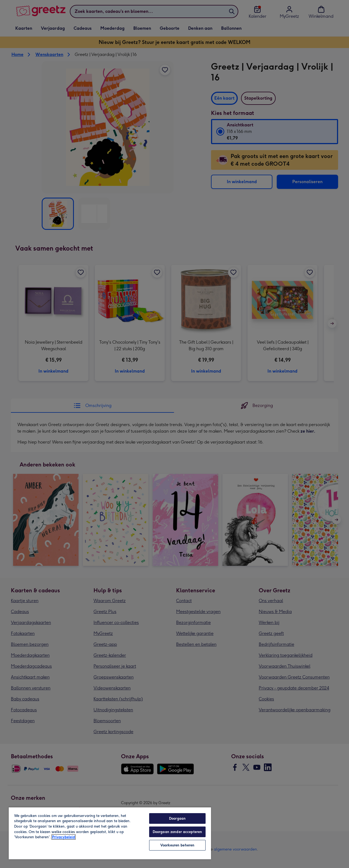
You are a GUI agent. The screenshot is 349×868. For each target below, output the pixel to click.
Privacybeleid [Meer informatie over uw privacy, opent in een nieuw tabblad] (64, 837)
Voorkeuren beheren (177, 845)
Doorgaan (177, 818)
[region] (110, 833)
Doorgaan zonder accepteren (177, 832)
